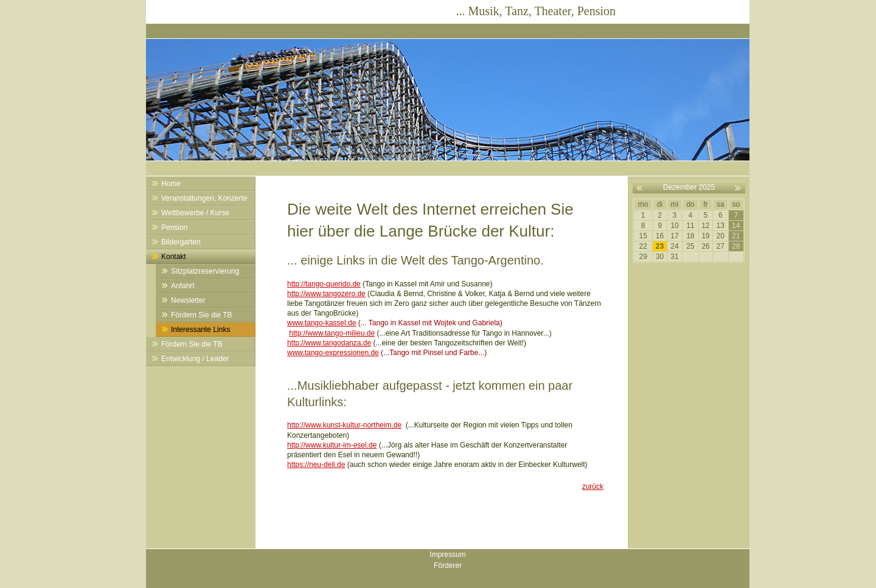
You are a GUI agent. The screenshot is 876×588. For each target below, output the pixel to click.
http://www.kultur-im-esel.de (332, 445)
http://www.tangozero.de (326, 294)
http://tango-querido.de (324, 284)
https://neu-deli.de (316, 465)
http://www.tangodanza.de (329, 343)
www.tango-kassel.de (322, 323)
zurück (593, 486)
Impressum (447, 555)
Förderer (448, 566)
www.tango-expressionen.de (333, 353)
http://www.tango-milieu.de (332, 333)
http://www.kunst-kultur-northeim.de (344, 425)
